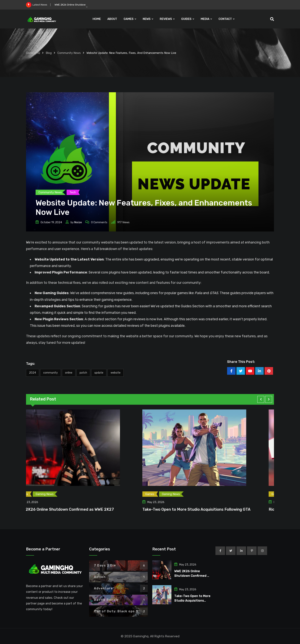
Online (69, 373)
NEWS (147, 19)
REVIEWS (166, 19)
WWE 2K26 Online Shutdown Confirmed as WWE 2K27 (75, 509)
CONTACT (225, 19)
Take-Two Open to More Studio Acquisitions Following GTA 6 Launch (192, 601)
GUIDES (186, 19)
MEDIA (205, 19)
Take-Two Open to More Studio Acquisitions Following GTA (206, 509)
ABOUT (112, 19)
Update (99, 373)
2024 (33, 373)
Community (51, 373)
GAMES (129, 19)
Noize (78, 222)
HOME (97, 19)
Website (116, 373)
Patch (83, 373)
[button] (261, 399)
